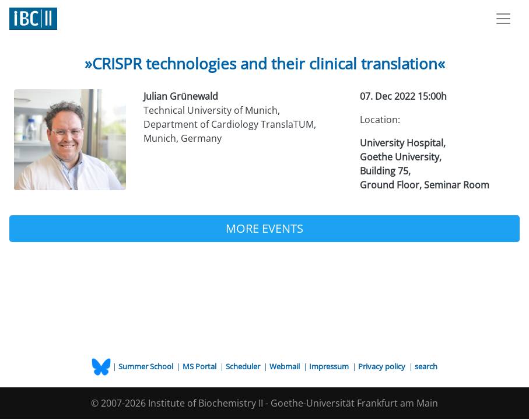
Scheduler (244, 366)
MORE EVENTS (264, 228)
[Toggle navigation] (503, 19)
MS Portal (200, 366)
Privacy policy (383, 366)
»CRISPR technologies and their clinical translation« (265, 64)
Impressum (330, 366)
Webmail (285, 366)
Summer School (147, 366)
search (426, 366)
